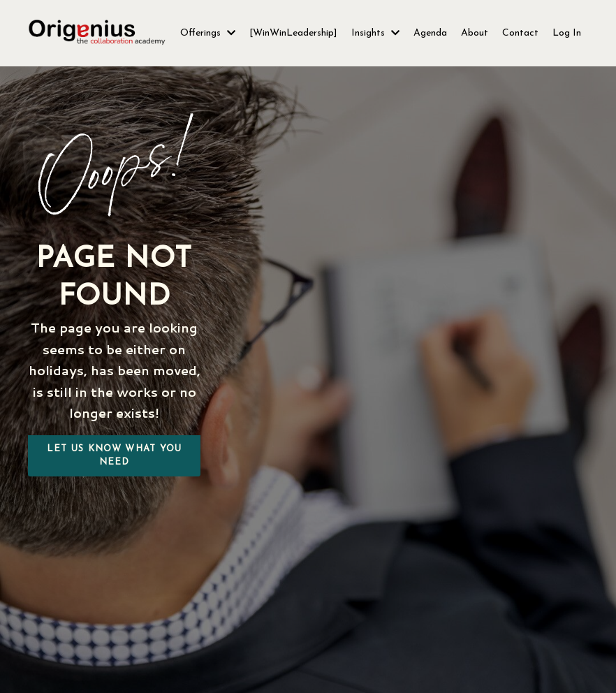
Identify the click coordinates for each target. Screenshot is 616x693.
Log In (567, 33)
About (475, 33)
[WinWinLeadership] (293, 33)
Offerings (208, 33)
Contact (520, 33)
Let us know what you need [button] (115, 456)
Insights (375, 33)
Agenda (430, 33)
